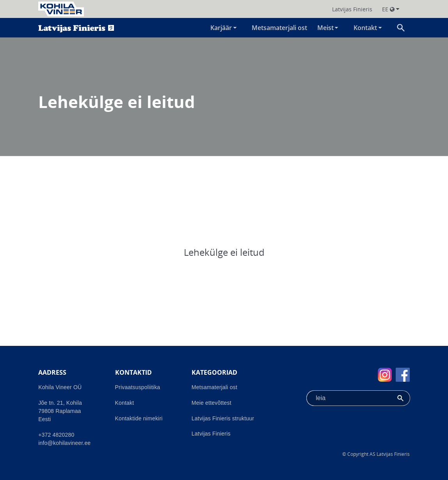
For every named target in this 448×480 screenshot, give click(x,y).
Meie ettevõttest (212, 403)
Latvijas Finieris (211, 434)
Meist (325, 28)
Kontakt (365, 28)
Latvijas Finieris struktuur (223, 418)
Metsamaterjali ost (279, 28)
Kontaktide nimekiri (139, 418)
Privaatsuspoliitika (138, 387)
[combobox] (349, 398)
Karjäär (221, 28)
